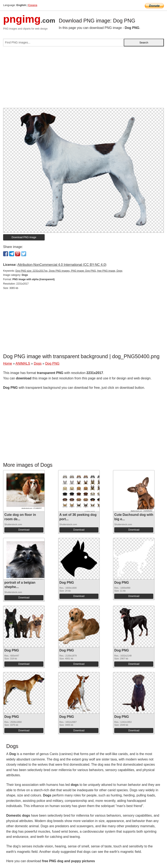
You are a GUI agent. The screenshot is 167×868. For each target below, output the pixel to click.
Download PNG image (24, 237)
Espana (33, 5)
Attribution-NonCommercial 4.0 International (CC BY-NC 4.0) (62, 265)
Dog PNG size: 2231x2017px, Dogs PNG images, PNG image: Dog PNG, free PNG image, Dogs (69, 271)
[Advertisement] (83, 79)
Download (24, 530)
